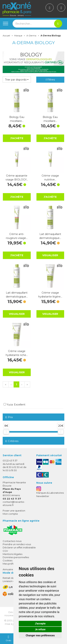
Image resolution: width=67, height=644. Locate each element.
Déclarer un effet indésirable (19, 547)
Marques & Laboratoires (50, 493)
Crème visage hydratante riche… (17, 353)
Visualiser (50, 255)
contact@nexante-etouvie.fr (14, 503)
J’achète (17, 138)
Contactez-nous (12, 541)
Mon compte (10, 514)
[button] (17, 80)
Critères (12, 441)
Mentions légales (13, 554)
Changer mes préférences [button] (40, 635)
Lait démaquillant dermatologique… (50, 236)
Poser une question (14, 511)
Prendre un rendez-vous (17, 544)
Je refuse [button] (40, 629)
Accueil (6, 36)
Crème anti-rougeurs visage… (17, 236)
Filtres (50, 80)
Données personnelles (16, 557)
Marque (18, 36)
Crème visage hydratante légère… (50, 295)
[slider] (6, 432)
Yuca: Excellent (14, 405)
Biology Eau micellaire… (17, 119)
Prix (9, 417)
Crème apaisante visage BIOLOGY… (17, 178)
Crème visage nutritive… (50, 178)
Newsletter (43, 496)
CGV (5, 551)
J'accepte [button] (40, 624)
